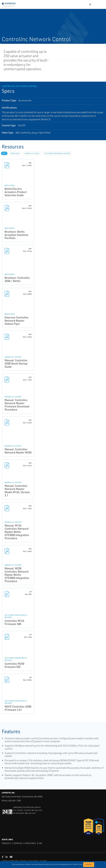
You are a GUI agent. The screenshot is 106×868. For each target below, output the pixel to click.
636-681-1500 (15, 801)
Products (7, 843)
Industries (30, 843)
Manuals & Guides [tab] (32, 153)
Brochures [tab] (15, 153)
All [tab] (4, 153)
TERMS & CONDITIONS (10, 861)
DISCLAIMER (33, 861)
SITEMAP (43, 861)
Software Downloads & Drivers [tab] (57, 153)
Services (18, 843)
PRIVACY (24, 861)
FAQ (40, 843)
